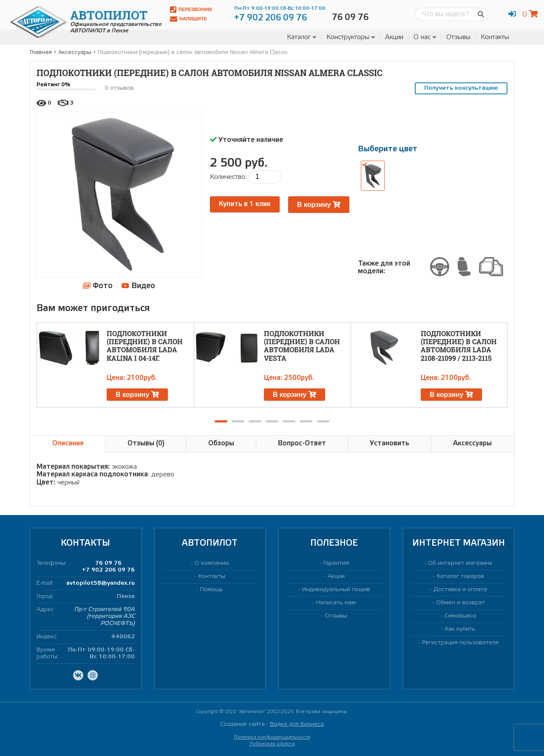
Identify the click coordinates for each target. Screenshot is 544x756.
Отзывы (458, 37)
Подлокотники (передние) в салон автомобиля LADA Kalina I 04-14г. (145, 346)
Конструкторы (351, 37)
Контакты (495, 37)
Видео (138, 286)
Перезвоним (191, 10)
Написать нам (336, 603)
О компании (212, 563)
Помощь (212, 590)
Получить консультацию (461, 88)
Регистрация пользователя (460, 643)
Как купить (460, 629)
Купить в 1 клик (245, 204)
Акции (394, 37)
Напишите (188, 19)
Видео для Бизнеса (297, 724)
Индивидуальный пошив (336, 590)
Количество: (228, 177)
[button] (221, 421)
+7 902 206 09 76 (108, 570)
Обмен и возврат (460, 603)
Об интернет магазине (460, 563)
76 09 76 (108, 563)
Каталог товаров (460, 576)
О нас (425, 37)
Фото (98, 286)
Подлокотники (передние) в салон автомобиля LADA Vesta (302, 346)
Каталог (302, 37)
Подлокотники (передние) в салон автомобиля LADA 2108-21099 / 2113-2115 (459, 346)
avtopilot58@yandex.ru (101, 583)
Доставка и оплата (460, 590)
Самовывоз (460, 616)
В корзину (319, 205)
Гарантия (336, 563)
